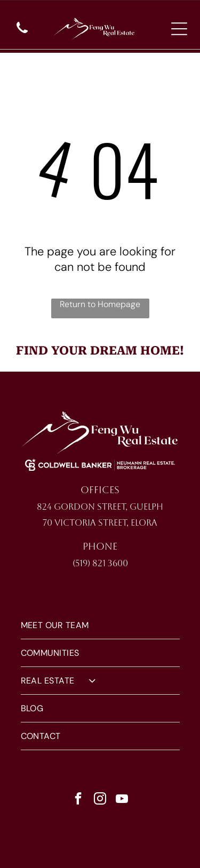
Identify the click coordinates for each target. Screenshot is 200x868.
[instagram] (100, 800)
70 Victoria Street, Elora (100, 523)
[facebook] (78, 800)
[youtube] (122, 800)
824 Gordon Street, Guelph (100, 507)
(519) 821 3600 (100, 563)
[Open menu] (179, 29)
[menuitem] (100, 625)
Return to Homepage (100, 304)
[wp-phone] (22, 34)
